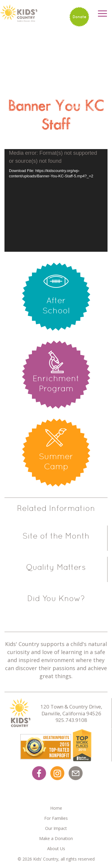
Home (56, 808)
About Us (56, 849)
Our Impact (56, 828)
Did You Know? (56, 598)
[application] (56, 200)
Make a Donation (56, 838)
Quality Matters (56, 567)
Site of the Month (56, 536)
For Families (56, 818)
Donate (79, 17)
